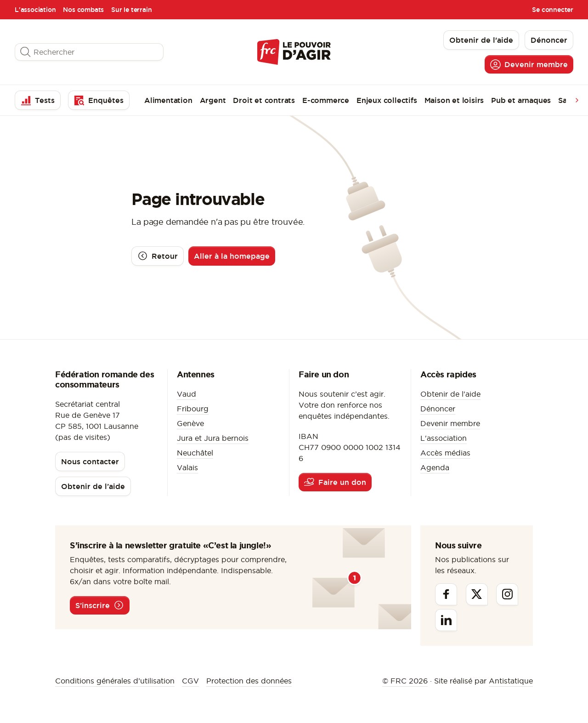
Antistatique (511, 681)
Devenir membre (450, 423)
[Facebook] (446, 594)
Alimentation (168, 100)
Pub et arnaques (521, 100)
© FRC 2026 (405, 681)
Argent (213, 100)
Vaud (187, 394)
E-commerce (326, 100)
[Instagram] (507, 594)
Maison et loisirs (454, 100)
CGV (190, 681)
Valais (187, 467)
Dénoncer (438, 409)
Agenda (435, 467)
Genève (190, 423)
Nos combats (83, 10)
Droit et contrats (264, 100)
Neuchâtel (195, 453)
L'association (35, 10)
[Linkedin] (446, 620)
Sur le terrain (131, 10)
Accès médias (445, 453)
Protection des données (249, 681)
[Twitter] (477, 594)
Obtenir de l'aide (450, 394)
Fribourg (193, 409)
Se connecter (553, 10)
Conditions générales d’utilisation (115, 681)
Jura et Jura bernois (213, 438)
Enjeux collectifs (387, 100)
